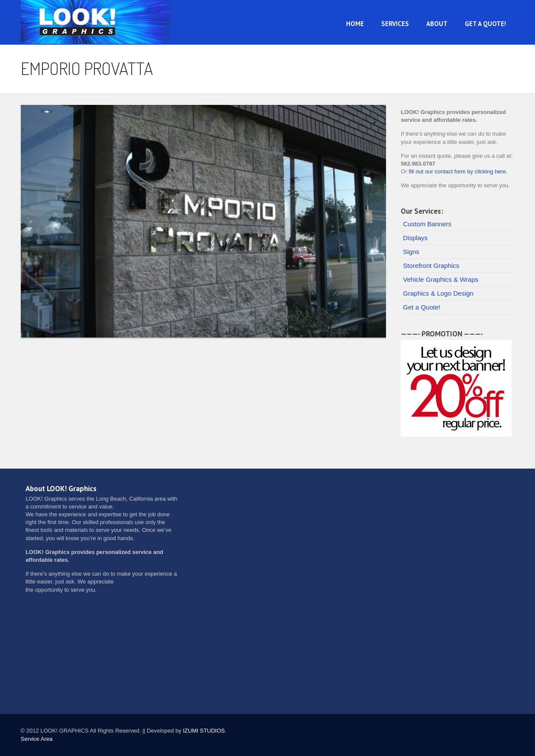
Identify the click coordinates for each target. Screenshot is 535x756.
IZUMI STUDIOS (204, 731)
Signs (411, 252)
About (437, 24)
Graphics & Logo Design (438, 293)
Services (395, 24)
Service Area (37, 739)
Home (355, 24)
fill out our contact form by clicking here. (458, 171)
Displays (415, 238)
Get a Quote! (485, 24)
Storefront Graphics (431, 266)
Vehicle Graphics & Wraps (441, 279)
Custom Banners (427, 224)
